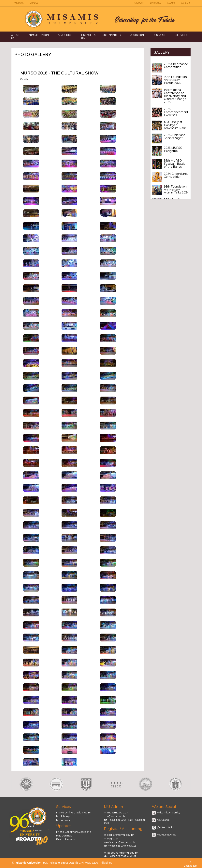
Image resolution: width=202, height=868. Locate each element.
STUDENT (139, 3)
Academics (65, 35)
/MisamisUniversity (168, 812)
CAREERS (186, 3)
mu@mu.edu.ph (118, 812)
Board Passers (65, 839)
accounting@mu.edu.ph (123, 853)
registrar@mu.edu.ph (121, 835)
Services (182, 35)
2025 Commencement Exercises (176, 112)
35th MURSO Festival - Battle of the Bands (175, 164)
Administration (39, 35)
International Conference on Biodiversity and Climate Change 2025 (175, 96)
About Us (15, 37)
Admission (137, 35)
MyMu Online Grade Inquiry (73, 812)
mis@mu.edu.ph (114, 816)
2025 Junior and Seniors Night (175, 136)
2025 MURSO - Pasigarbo (174, 149)
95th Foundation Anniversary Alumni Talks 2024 (176, 190)
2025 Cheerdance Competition (176, 66)
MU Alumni (63, 820)
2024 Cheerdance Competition (176, 175)
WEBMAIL (19, 3)
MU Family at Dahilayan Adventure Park (175, 125)
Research (160, 35)
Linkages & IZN (88, 37)
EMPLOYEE (156, 3)
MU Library (63, 816)
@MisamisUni (165, 827)
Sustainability (112, 35)
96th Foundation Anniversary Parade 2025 (175, 80)
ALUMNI (171, 3)
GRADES (34, 3)
